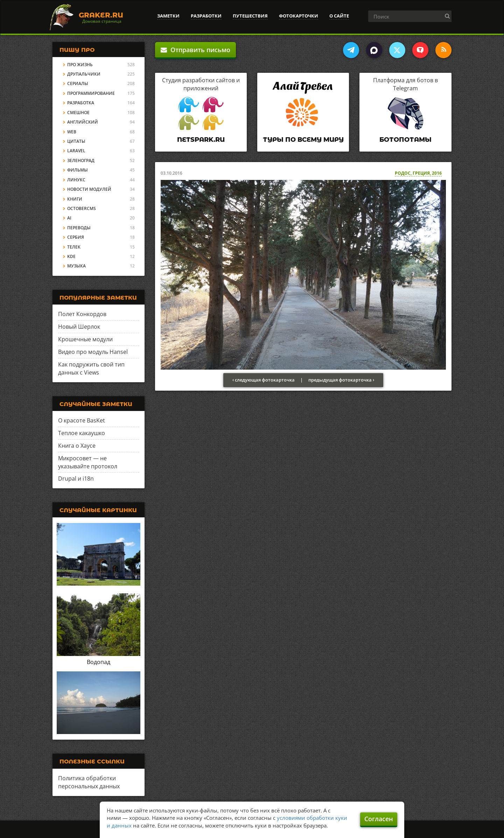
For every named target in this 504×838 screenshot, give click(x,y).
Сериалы (78, 83)
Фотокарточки (299, 16)
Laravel (76, 151)
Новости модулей (89, 189)
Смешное (78, 113)
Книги (75, 199)
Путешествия (250, 16)
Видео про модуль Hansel (93, 352)
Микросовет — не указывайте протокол (88, 462)
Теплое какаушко (82, 433)
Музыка (76, 266)
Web (72, 132)
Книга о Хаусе (77, 446)
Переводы (79, 228)
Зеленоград (81, 160)
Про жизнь (80, 65)
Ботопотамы (405, 140)
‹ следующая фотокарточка (264, 380)
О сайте (339, 16)
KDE (71, 256)
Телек (74, 247)
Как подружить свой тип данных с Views (91, 368)
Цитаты (76, 141)
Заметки (168, 16)
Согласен (379, 819)
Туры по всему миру (303, 140)
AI (69, 218)
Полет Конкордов (82, 314)
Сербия (76, 237)
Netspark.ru (201, 140)
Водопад (99, 662)
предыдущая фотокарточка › (341, 380)
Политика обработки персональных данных (89, 782)
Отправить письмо (195, 50)
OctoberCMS (82, 208)
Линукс (76, 180)
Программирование (91, 93)
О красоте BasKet (82, 420)
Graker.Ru (101, 15)
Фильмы (78, 170)
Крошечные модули (85, 339)
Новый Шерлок (79, 327)
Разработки (206, 16)
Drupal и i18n (76, 479)
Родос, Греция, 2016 (418, 173)
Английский (83, 122)
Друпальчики (84, 74)
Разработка (81, 103)
